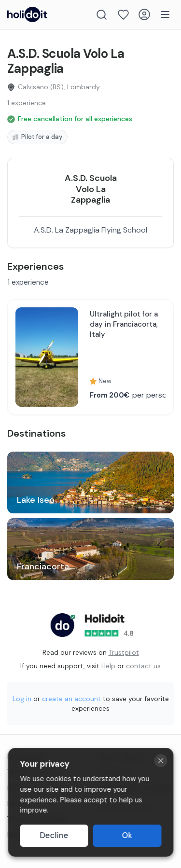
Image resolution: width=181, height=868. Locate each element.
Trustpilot (124, 652)
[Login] (144, 14)
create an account (71, 699)
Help (108, 666)
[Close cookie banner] (160, 761)
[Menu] (165, 14)
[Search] (102, 15)
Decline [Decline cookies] (54, 835)
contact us (143, 666)
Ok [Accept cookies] (127, 835)
